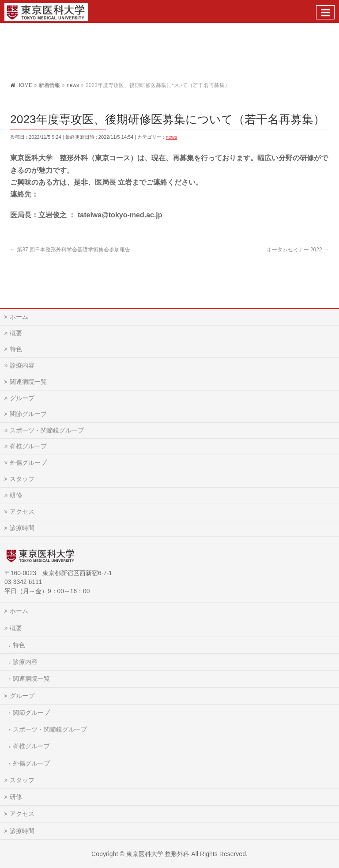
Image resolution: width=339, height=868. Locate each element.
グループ (22, 398)
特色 (16, 349)
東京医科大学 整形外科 (158, 854)
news (171, 137)
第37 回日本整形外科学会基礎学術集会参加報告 (70, 250)
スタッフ (22, 479)
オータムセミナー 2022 (298, 250)
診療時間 (22, 528)
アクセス (22, 512)
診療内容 (22, 365)
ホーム (19, 317)
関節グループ (28, 414)
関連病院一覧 (28, 382)
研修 (16, 495)
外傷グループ (28, 462)
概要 (16, 333)
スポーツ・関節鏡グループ (47, 430)
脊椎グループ (28, 446)
